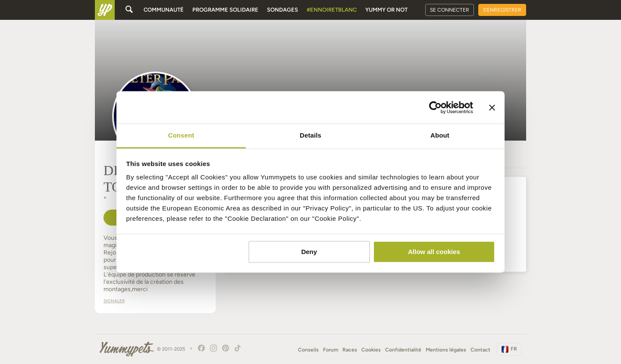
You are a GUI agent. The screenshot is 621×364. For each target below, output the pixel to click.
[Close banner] (492, 107)
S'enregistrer (502, 10)
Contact (480, 350)
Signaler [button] (114, 301)
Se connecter (450, 10)
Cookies (371, 350)
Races (350, 350)
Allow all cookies (434, 252)
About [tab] (440, 135)
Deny (309, 252)
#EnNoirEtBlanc (332, 10)
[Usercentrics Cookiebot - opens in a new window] (435, 107)
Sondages (282, 10)
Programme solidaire (225, 10)
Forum (331, 350)
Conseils (308, 350)
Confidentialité (403, 350)
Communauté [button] (164, 10)
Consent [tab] (181, 135)
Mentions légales (446, 350)
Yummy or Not (386, 10)
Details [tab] (310, 135)
